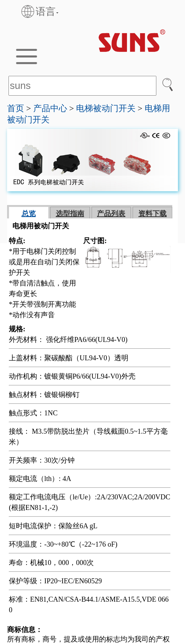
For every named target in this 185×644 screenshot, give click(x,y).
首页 (16, 108)
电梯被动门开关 (106, 108)
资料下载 (152, 213)
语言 (38, 11)
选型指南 (70, 213)
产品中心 (50, 108)
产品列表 (111, 213)
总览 (29, 213)
